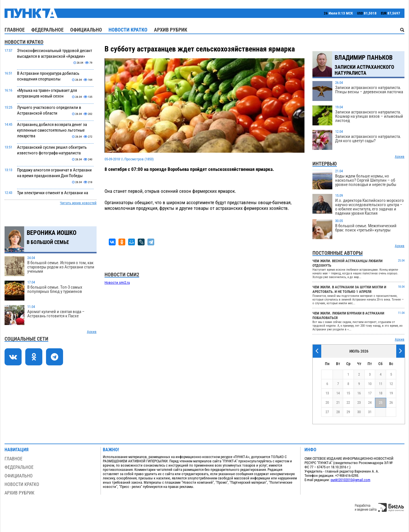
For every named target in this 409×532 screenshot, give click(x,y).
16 (359, 393)
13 (327, 393)
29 (348, 412)
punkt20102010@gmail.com (350, 480)
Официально (86, 30)
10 (370, 384)
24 (370, 402)
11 (381, 384)
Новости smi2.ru (117, 282)
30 (359, 412)
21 (338, 402)
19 (391, 393)
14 (338, 393)
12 (391, 384)
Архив (92, 332)
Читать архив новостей (78, 203)
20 (327, 402)
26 (391, 402)
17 (370, 393)
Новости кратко (128, 30)
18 (381, 393)
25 (381, 402)
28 (338, 412)
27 (327, 412)
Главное (15, 30)
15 (348, 393)
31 (370, 412)
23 (359, 402)
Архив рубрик (171, 30)
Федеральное (47, 30)
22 (348, 402)
